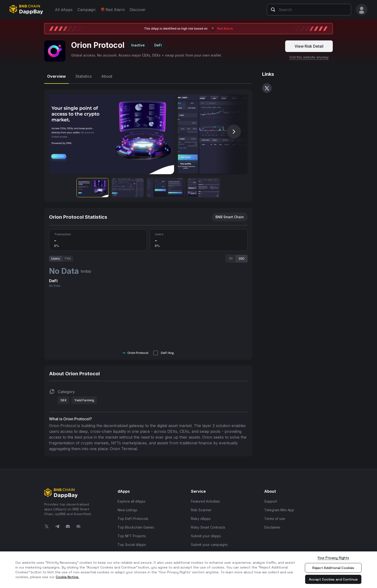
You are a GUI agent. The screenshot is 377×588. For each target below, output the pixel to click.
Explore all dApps (132, 499)
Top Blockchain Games (136, 525)
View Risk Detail (309, 44)
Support (271, 499)
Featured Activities (205, 499)
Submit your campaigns (209, 542)
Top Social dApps (132, 542)
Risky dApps (201, 516)
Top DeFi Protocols (133, 516)
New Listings (127, 508)
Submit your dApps (206, 534)
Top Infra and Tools (133, 551)
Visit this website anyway (309, 55)
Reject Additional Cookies (333, 568)
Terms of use (275, 516)
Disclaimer (272, 525)
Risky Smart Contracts (208, 525)
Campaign (86, 10)
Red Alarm (113, 10)
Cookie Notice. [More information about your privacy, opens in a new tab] (67, 577)
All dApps (64, 10)
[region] (188, 570)
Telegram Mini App (279, 508)
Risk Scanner (201, 508)
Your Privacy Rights (333, 558)
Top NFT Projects (132, 534)
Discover (138, 10)
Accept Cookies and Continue (333, 579)
